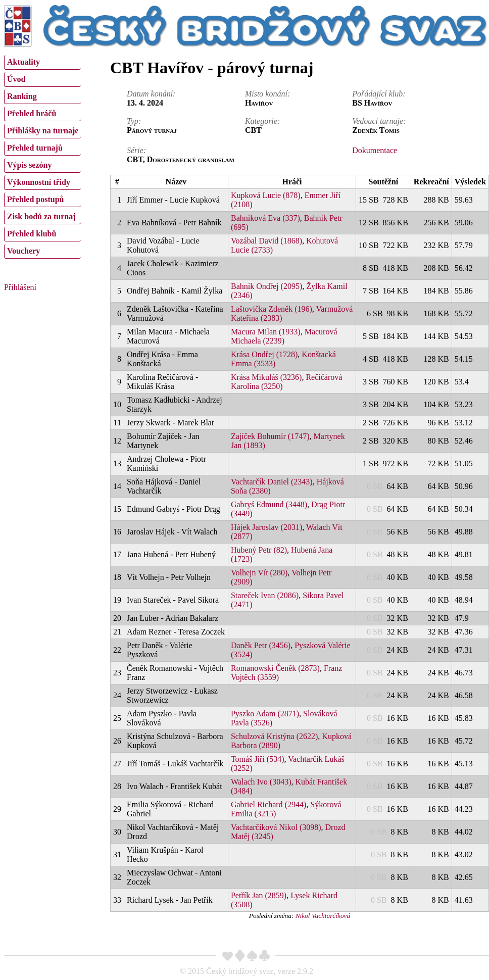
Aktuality (23, 62)
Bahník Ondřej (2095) (266, 286)
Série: (136, 150)
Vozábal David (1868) (266, 241)
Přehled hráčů (32, 113)
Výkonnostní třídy (39, 182)
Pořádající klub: (379, 94)
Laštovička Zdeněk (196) (272, 309)
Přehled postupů (35, 199)
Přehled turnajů (35, 148)
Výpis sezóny (29, 165)
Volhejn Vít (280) (259, 573)
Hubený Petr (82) (259, 550)
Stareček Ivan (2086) (265, 595)
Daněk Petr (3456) (261, 645)
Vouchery (23, 251)
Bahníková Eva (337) (265, 218)
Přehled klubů (32, 234)
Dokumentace (375, 150)
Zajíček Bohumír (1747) (270, 436)
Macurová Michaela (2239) (284, 336)
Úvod (16, 79)
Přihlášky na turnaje (43, 131)
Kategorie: (262, 121)
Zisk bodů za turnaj (41, 216)
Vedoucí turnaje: (379, 121)
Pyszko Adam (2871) (265, 714)
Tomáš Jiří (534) (258, 759)
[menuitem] (42, 62)
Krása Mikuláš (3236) (266, 377)
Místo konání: (267, 94)
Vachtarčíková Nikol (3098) (276, 827)
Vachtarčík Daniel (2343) (272, 482)
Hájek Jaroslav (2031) (266, 527)
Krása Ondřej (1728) (264, 354)
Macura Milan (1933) (266, 332)
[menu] (42, 156)
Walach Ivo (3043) (261, 782)
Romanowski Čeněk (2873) (275, 668)
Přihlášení (20, 287)
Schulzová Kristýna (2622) (274, 736)
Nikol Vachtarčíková (323, 916)
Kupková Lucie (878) (266, 195)
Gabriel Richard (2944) (268, 804)
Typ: (134, 121)
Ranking (22, 96)
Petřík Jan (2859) (259, 895)
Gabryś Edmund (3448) (269, 504)
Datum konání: (151, 94)
